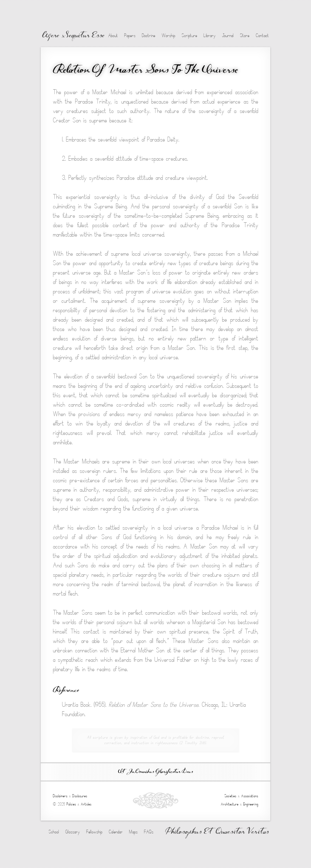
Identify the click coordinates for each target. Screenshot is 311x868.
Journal (228, 36)
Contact (262, 36)
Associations (250, 796)
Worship (168, 36)
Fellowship (94, 832)
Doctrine (149, 36)
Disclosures (80, 796)
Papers (130, 36)
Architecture (230, 804)
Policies (71, 804)
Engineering (251, 804)
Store (245, 36)
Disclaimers (60, 796)
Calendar (116, 832)
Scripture (189, 36)
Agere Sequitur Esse (73, 36)
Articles (86, 804)
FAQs (149, 832)
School (54, 832)
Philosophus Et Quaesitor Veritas (217, 832)
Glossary (73, 832)
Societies (230, 796)
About (113, 36)
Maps (133, 832)
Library (210, 36)
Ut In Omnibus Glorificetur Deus (155, 772)
